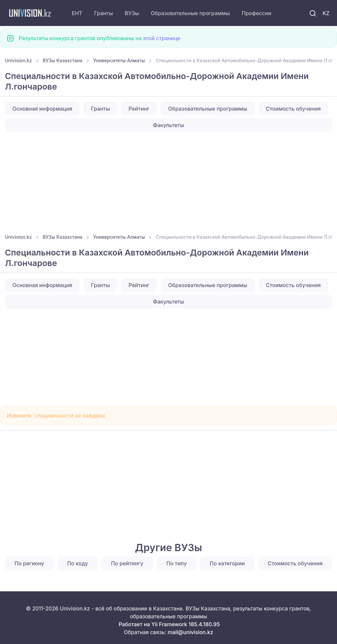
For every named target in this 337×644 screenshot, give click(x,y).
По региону (29, 563)
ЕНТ (77, 13)
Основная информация (42, 109)
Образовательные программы (190, 13)
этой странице (161, 38)
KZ (326, 13)
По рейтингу (127, 563)
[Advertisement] (168, 181)
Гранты (104, 13)
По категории (227, 563)
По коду (78, 563)
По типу (177, 563)
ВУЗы (132, 13)
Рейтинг (139, 109)
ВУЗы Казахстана (63, 60)
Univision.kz (18, 60)
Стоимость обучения (293, 109)
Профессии (256, 13)
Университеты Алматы (119, 60)
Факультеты (169, 125)
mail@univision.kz (190, 632)
